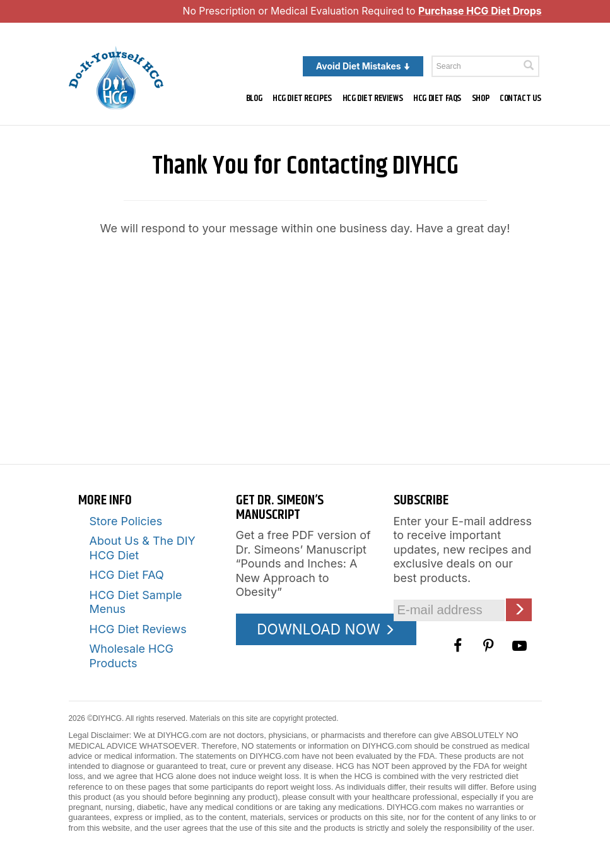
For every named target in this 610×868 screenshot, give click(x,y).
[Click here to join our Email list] (519, 609)
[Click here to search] (529, 65)
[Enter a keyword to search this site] (485, 66)
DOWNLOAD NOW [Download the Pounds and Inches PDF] (326, 629)
